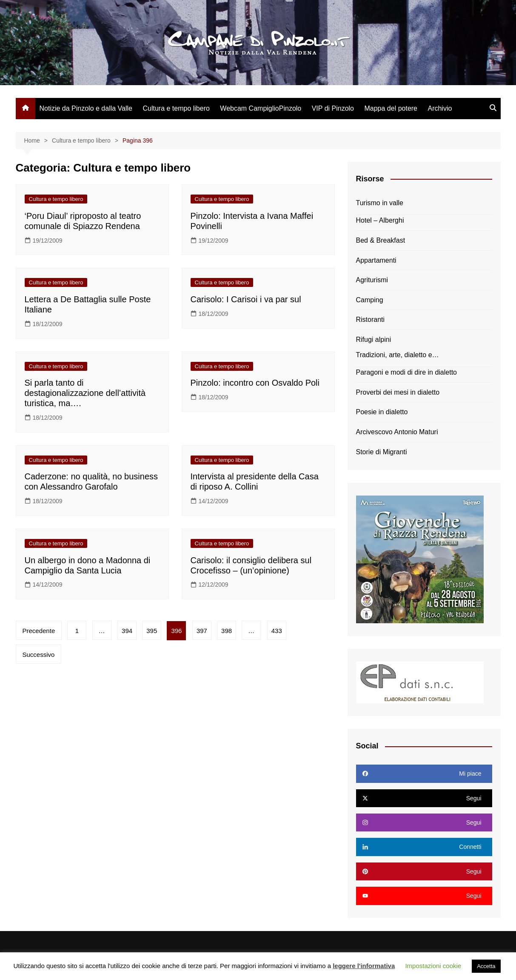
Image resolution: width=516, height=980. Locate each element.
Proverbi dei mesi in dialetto (398, 392)
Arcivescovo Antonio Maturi (397, 432)
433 (280, 631)
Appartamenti (376, 260)
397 (204, 631)
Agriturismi (372, 280)
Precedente (39, 631)
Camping (370, 300)
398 (229, 631)
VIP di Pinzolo (333, 108)
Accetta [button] (486, 966)
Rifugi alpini (374, 340)
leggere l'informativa (364, 966)
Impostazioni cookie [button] (433, 966)
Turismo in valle (380, 203)
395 (153, 631)
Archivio (440, 108)
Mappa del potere (391, 108)
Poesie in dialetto (382, 412)
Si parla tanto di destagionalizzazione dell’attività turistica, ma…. (85, 393)
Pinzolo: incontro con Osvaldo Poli (255, 383)
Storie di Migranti (382, 452)
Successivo (39, 655)
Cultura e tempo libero (176, 108)
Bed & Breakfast (381, 240)
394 (128, 631)
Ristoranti (371, 320)
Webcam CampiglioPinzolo (261, 108)
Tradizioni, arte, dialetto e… (398, 355)
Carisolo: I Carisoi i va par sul (246, 299)
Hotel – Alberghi (380, 220)
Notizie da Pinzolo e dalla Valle (86, 108)
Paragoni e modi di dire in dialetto (406, 372)
